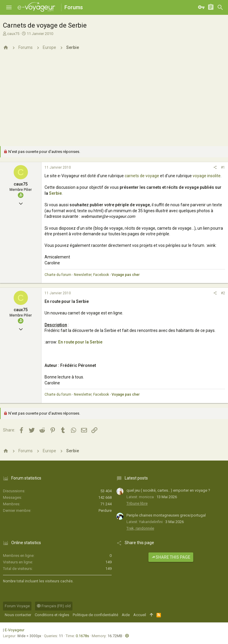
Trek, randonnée (140, 528)
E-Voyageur (15, 630)
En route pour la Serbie (80, 342)
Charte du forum (58, 275)
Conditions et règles (52, 615)
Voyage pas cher (126, 275)
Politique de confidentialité (95, 615)
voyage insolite (207, 176)
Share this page (171, 557)
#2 (223, 293)
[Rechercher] (220, 7)
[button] (9, 7)
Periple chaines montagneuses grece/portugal (166, 515)
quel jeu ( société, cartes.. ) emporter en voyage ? (168, 490)
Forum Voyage (17, 606)
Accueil (140, 615)
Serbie (55, 193)
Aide (126, 615)
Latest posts (136, 478)
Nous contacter (18, 615)
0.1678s (82, 636)
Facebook (101, 275)
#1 (223, 167)
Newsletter (83, 275)
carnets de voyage (142, 176)
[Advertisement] (114, 102)
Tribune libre (137, 503)
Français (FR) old (54, 606)
